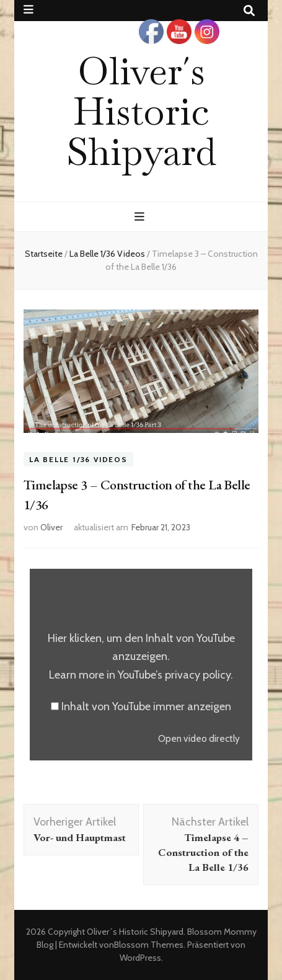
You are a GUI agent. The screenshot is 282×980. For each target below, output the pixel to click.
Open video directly (199, 738)
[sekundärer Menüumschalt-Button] (29, 10)
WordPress (140, 958)
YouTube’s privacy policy (174, 675)
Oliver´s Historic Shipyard (141, 111)
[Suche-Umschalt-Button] (249, 11)
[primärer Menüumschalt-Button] (141, 217)
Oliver (51, 527)
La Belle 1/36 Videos (78, 459)
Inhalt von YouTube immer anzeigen (146, 706)
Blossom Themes (149, 945)
